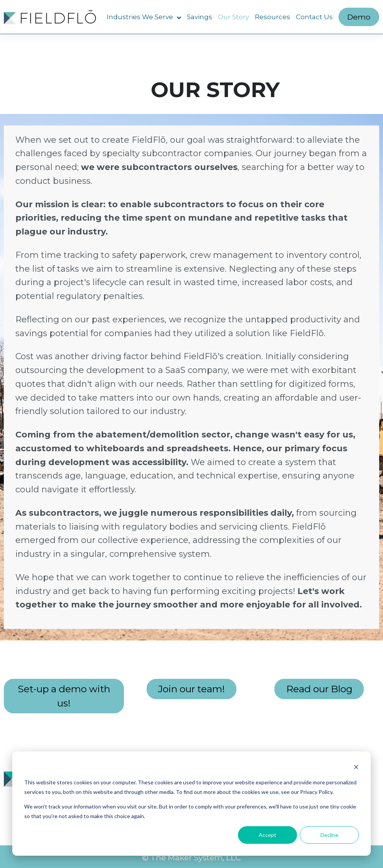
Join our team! (191, 689)
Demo (359, 17)
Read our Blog (319, 689)
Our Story (234, 17)
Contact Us (314, 17)
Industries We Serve (144, 17)
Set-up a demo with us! (64, 696)
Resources (272, 17)
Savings (200, 17)
